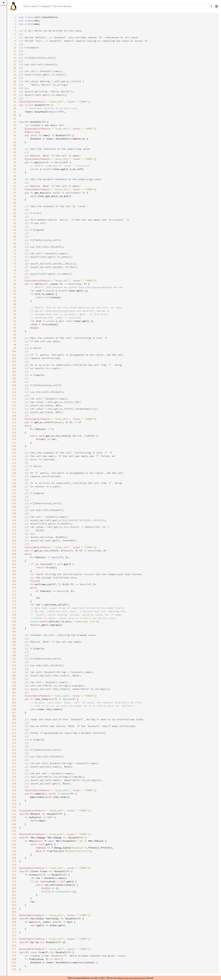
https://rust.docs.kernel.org (131, 978)
